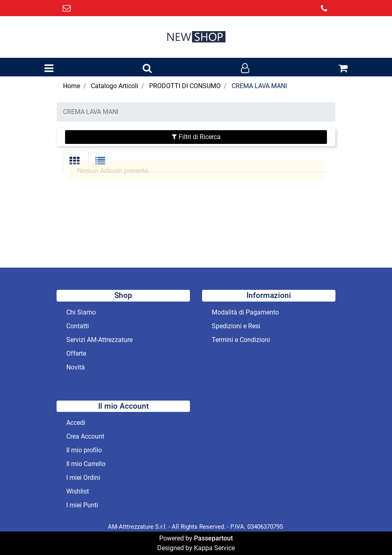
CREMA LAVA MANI (259, 86)
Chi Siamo (81, 312)
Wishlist (78, 491)
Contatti (78, 326)
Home (72, 86)
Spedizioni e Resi (236, 326)
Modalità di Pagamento (245, 312)
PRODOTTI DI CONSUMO (185, 86)
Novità (76, 367)
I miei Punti (82, 505)
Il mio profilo (84, 450)
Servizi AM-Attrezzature (99, 340)
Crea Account (85, 436)
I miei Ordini (83, 478)
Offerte (76, 353)
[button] (147, 69)
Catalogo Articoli (115, 86)
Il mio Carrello (86, 464)
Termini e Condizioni (241, 340)
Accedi (76, 423)
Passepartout (213, 538)
